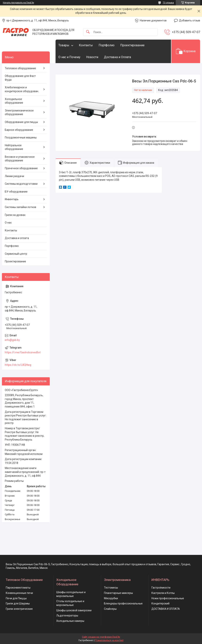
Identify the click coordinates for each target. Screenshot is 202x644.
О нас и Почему (69, 57)
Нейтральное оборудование (14, 147)
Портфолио (107, 45)
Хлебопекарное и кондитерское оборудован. (22, 89)
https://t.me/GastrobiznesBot (23, 352)
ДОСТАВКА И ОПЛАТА (166, 609)
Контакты (86, 45)
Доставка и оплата (17, 238)
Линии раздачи (14, 176)
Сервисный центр (16, 254)
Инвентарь (12, 199)
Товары (64, 45)
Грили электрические (19, 609)
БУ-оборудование (16, 192)
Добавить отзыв (190, 20)
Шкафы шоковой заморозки (74, 610)
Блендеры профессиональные (123, 603)
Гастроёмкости (161, 588)
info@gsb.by (12, 340)
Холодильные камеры (70, 621)
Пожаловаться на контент (109, 640)
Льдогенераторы (67, 616)
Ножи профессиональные (168, 598)
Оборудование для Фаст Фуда (20, 78)
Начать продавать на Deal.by (18, 3)
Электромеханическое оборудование (19, 112)
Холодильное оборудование (14, 101)
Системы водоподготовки (21, 184)
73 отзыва (168, 3)
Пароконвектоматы (18, 588)
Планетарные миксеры (118, 593)
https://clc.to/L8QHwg (18, 365)
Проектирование (132, 45)
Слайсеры (110, 609)
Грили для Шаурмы (18, 603)
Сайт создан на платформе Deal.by (101, 637)
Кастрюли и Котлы (163, 593)
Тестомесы (111, 588)
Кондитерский (160, 603)
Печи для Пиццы (16, 598)
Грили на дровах (15, 215)
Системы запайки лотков (20, 207)
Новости (92, 57)
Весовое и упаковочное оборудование (20, 159)
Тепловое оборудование (20, 68)
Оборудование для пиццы (21, 122)
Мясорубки (111, 598)
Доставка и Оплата (117, 57)
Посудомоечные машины (21, 137)
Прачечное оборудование (21, 168)
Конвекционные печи (19, 593)
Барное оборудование (19, 130)
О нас (8, 223)
